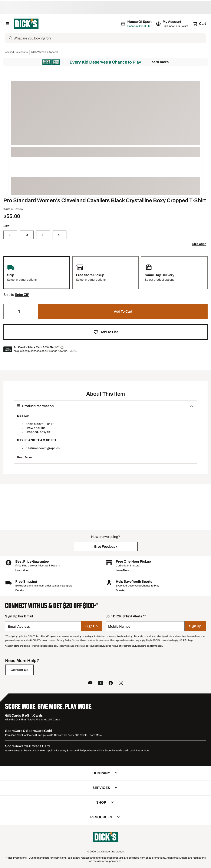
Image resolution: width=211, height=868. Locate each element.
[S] (10, 235)
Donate (120, 590)
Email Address (19, 626)
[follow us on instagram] (121, 683)
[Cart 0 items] (200, 24)
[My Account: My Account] (172, 24)
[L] (43, 235)
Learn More (160, 62)
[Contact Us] (19, 670)
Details (19, 590)
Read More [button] (24, 457)
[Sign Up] (92, 626)
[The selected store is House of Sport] (136, 24)
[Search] (109, 38)
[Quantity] (19, 312)
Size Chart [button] (199, 244)
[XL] (60, 235)
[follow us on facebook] (111, 683)
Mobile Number (120, 626)
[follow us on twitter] (100, 683)
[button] (22, 295)
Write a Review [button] (13, 209)
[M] (27, 235)
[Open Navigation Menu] (8, 24)
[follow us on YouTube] (90, 683)
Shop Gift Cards (50, 720)
